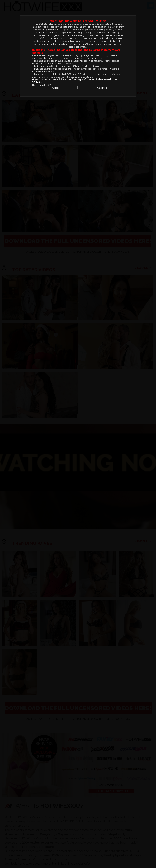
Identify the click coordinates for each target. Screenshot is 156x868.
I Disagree (101, 88)
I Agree (55, 88)
